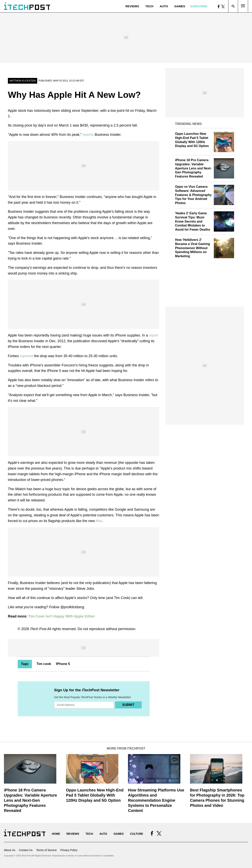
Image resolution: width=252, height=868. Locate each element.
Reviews (132, 6)
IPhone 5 (63, 664)
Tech (149, 6)
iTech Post (38, 629)
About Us (10, 850)
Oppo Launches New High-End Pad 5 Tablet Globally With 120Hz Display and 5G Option (95, 795)
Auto (164, 6)
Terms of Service (46, 850)
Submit (128, 705)
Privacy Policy (69, 850)
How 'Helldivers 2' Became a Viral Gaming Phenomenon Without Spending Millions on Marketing (193, 248)
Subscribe (199, 6)
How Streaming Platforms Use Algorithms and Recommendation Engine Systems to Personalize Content (156, 800)
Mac (99, 521)
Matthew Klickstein (23, 81)
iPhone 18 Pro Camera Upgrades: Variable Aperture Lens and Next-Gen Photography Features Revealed (193, 168)
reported (26, 356)
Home (56, 834)
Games (180, 6)
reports (88, 135)
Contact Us (26, 850)
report (153, 335)
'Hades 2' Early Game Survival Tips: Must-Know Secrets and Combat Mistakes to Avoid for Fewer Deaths (193, 221)
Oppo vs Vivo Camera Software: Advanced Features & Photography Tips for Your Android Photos (193, 195)
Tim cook (44, 664)
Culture (137, 834)
